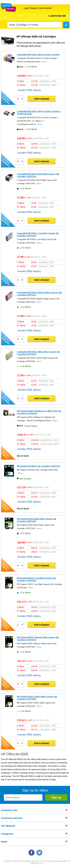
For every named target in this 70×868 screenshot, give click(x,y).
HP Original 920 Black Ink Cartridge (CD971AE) (39, 466)
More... (45, 62)
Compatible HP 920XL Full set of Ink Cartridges (38, 54)
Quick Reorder (45, 8)
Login (26, 8)
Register (34, 8)
